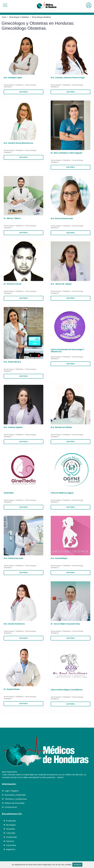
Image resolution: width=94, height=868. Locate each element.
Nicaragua (11, 825)
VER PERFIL (24, 92)
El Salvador (11, 821)
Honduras (11, 829)
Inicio (4, 17)
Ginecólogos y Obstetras (19, 17)
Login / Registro (12, 791)
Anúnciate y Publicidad (15, 795)
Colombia (11, 833)
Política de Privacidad (14, 803)
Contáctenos (11, 807)
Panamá (10, 841)
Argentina (11, 849)
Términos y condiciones (16, 799)
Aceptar (77, 865)
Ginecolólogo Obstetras (41, 17)
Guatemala (11, 837)
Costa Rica (11, 845)
